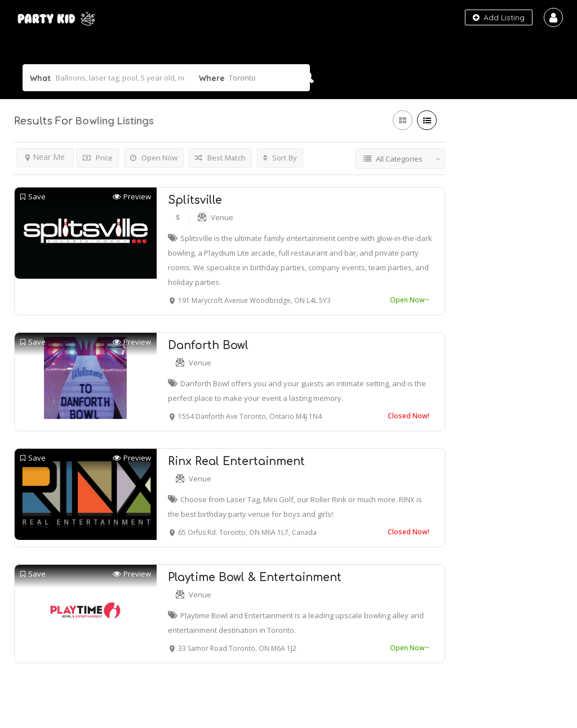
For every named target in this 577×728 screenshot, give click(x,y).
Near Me (45, 157)
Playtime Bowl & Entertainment (255, 577)
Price (98, 158)
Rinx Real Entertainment (236, 461)
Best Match (220, 158)
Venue (222, 217)
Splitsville (195, 200)
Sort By (280, 158)
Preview (132, 197)
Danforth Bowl (208, 345)
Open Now (154, 158)
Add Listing (499, 17)
